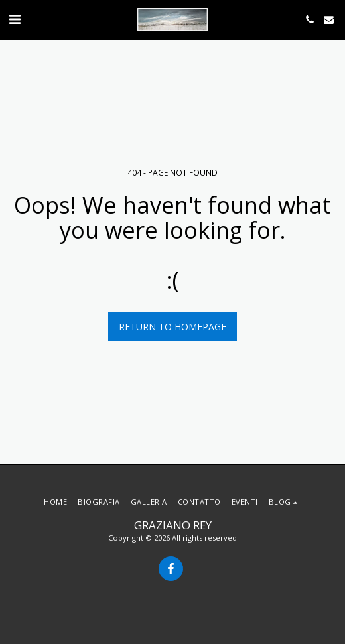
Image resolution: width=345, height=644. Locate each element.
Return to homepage (172, 327)
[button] (15, 19)
